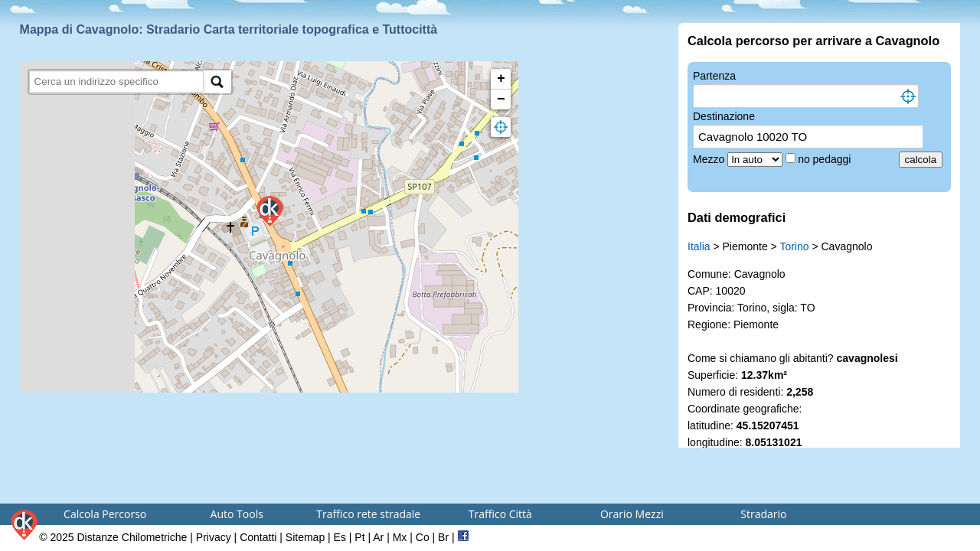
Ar (378, 537)
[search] (117, 82)
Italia (699, 246)
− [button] (501, 99)
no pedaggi (826, 159)
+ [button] (501, 79)
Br (443, 537)
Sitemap (305, 537)
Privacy (214, 537)
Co (423, 537)
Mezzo (710, 159)
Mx (400, 537)
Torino (794, 246)
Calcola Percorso (105, 514)
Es (340, 537)
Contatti (258, 537)
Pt (359, 537)
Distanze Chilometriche (132, 537)
